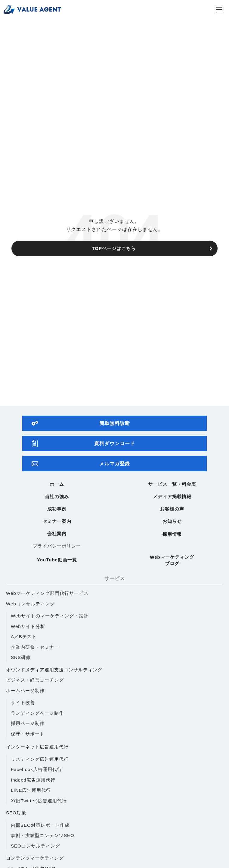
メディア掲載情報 (172, 496)
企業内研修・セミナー (35, 647)
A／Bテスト (24, 637)
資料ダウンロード (83, 443)
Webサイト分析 (28, 626)
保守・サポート (28, 734)
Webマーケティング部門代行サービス (47, 593)
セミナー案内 (57, 521)
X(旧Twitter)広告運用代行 (39, 801)
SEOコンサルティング (35, 846)
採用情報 (172, 534)
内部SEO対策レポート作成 (40, 825)
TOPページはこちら (114, 248)
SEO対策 (16, 813)
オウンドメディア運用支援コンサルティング (54, 670)
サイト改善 (23, 703)
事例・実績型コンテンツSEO (43, 835)
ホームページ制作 (25, 690)
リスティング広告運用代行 (40, 759)
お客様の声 (172, 509)
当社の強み (57, 496)
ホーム (57, 484)
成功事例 (57, 509)
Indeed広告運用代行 (33, 780)
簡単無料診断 (81, 423)
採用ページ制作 (28, 723)
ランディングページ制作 (37, 713)
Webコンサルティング (30, 604)
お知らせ (172, 521)
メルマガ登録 (81, 464)
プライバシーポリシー (57, 546)
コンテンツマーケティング (35, 858)
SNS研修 (21, 657)
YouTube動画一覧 (57, 560)
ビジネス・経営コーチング (35, 680)
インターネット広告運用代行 (37, 747)
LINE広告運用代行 (31, 790)
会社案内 (57, 534)
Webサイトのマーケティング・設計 (50, 616)
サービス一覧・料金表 (172, 484)
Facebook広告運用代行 (36, 769)
